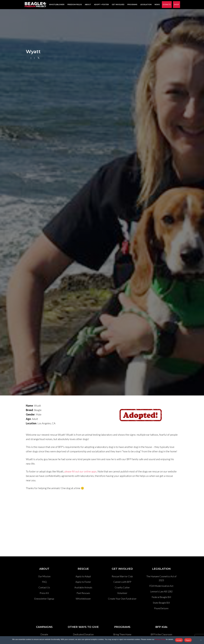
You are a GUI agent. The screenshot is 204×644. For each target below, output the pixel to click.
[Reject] (201, 640)
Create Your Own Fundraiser (122, 599)
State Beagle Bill (161, 603)
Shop (177, 4)
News (157, 5)
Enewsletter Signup (44, 599)
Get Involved (117, 5)
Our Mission (44, 576)
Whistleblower (56, 5)
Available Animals (83, 587)
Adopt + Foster (101, 5)
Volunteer (122, 593)
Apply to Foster (83, 582)
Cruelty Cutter (122, 587)
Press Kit (44, 593)
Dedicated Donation (83, 634)
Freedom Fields (74, 5)
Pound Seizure (161, 608)
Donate (167, 4)
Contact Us (44, 587)
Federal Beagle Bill (161, 597)
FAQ (44, 582)
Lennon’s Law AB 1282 (161, 591)
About (87, 5)
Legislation (145, 5)
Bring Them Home (122, 634)
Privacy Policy (160, 639)
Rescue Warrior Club (122, 576)
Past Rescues (83, 593)
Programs (132, 5)
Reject (188, 640)
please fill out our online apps (80, 471)
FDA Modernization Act (161, 586)
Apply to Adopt (83, 576)
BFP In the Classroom (161, 634)
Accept (179, 640)
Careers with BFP (122, 582)
